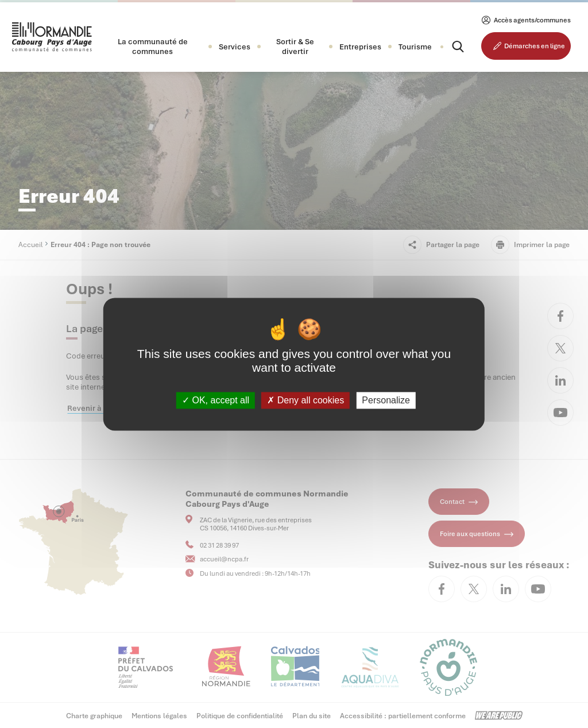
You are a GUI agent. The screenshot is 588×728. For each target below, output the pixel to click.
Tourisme (415, 47)
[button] (153, 47)
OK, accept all (216, 400)
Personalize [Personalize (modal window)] (386, 400)
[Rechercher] (448, 47)
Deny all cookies (305, 400)
